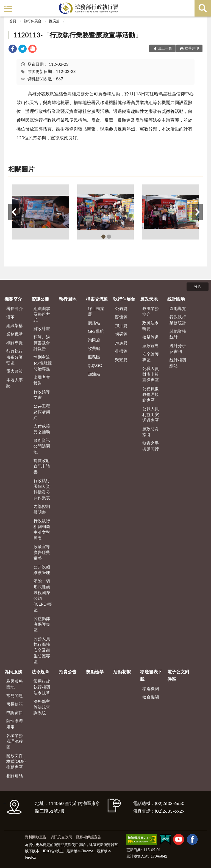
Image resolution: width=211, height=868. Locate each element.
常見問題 (15, 695)
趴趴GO (95, 365)
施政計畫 (42, 328)
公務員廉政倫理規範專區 (151, 394)
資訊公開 (40, 299)
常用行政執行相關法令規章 (42, 687)
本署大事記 (15, 383)
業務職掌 (15, 334)
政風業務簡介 (151, 311)
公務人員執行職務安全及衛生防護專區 (42, 650)
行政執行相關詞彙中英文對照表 (42, 529)
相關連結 (15, 776)
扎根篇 (121, 351)
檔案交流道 (97, 299)
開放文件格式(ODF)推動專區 (16, 761)
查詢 (203, 8)
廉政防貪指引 (151, 432)
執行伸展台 (33, 21)
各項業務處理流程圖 (15, 741)
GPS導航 (96, 331)
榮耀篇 (121, 360)
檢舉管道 (151, 337)
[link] (13, 49)
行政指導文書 (42, 394)
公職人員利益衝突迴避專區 (151, 414)
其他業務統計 (178, 334)
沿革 (10, 317)
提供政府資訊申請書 (42, 466)
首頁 (13, 21)
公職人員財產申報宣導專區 (151, 374)
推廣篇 (54, 21)
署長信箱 (15, 704)
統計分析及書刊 (178, 348)
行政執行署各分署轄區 (15, 357)
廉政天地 (149, 299)
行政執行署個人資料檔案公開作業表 (42, 489)
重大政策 (15, 371)
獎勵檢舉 (95, 672)
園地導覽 (178, 308)
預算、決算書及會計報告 (42, 343)
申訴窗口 (15, 712)
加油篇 (121, 325)
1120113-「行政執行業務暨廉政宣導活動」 (77, 35)
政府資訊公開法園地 (42, 446)
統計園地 (176, 299)
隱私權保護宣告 (89, 837)
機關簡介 (13, 299)
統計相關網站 (178, 363)
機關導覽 (15, 342)
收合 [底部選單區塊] (198, 286)
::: (5, 5)
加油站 (94, 374)
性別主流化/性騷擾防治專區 (43, 363)
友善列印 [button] (192, 48)
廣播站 (94, 323)
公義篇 (121, 308)
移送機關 (151, 689)
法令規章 (40, 672)
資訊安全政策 (61, 837)
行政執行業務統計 (178, 320)
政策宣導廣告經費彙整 (42, 552)
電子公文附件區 (178, 675)
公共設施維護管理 (42, 569)
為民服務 (13, 672)
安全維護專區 (151, 357)
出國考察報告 (42, 380)
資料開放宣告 (36, 837)
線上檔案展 (96, 311)
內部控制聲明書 (42, 509)
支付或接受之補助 (42, 429)
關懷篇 (121, 317)
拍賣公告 (68, 672)
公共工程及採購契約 (42, 412)
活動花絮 (122, 672)
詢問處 (94, 340)
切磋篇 (121, 334)
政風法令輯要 (151, 326)
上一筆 (14, 212)
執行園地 (68, 299)
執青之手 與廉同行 (151, 446)
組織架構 (15, 325)
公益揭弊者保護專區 (42, 624)
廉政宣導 (151, 345)
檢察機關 (151, 697)
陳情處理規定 (15, 724)
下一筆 (197, 212)
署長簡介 (15, 308)
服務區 (94, 357)
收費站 (94, 348)
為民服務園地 (15, 684)
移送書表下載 (151, 675)
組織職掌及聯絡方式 (42, 314)
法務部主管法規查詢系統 (42, 707)
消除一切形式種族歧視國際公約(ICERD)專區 (43, 595)
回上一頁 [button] (165, 48)
